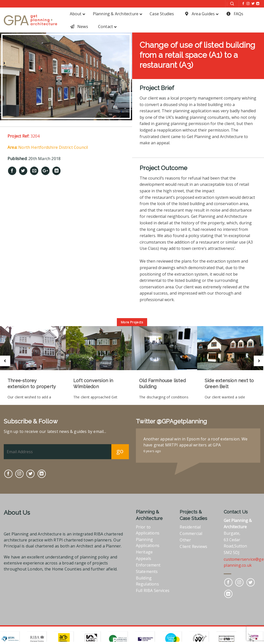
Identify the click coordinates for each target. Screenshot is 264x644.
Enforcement (148, 564)
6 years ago (152, 450)
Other (185, 539)
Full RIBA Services (153, 589)
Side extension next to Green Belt (228, 384)
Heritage (144, 551)
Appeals (144, 557)
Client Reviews (193, 545)
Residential (190, 526)
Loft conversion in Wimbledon (93, 384)
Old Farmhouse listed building (162, 384)
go (120, 450)
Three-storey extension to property (32, 384)
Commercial (191, 532)
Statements (147, 570)
